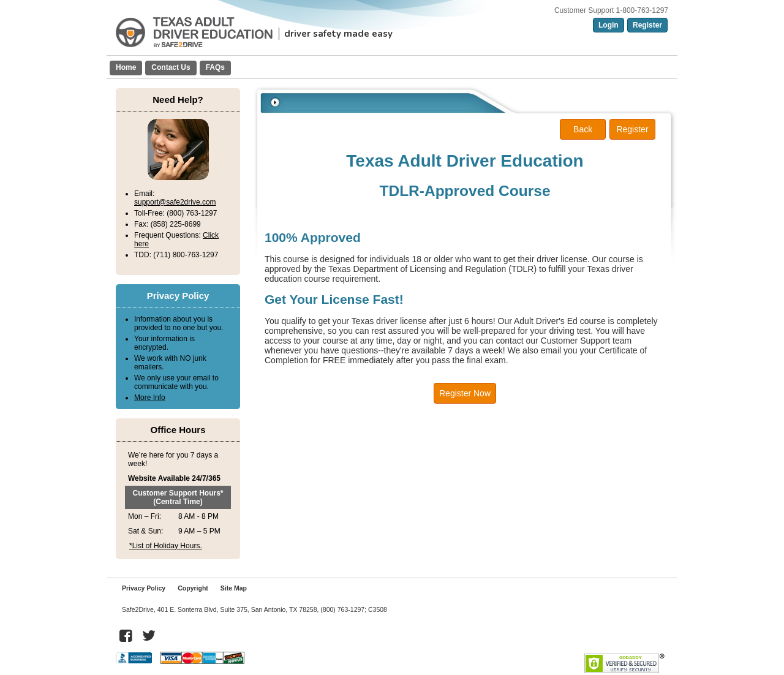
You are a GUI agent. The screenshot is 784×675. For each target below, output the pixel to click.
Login (609, 25)
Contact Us (171, 67)
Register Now (465, 393)
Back (583, 129)
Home (126, 67)
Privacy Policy (144, 588)
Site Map (234, 588)
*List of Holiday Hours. (166, 546)
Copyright (193, 588)
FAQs (215, 67)
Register (647, 25)
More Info (150, 398)
